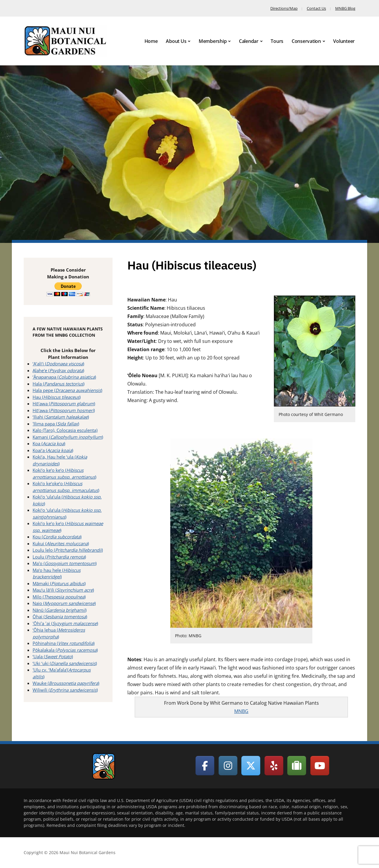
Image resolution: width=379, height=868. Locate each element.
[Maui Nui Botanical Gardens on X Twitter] (251, 766)
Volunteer (344, 41)
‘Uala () (53, 656)
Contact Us (316, 8)
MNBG (241, 711)
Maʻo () (65, 563)
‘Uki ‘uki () (65, 663)
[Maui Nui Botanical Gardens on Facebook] (205, 766)
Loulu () (59, 557)
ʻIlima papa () (56, 424)
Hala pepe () (67, 390)
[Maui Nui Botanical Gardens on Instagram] (228, 766)
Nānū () (60, 610)
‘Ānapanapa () (64, 377)
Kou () (57, 537)
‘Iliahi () (61, 417)
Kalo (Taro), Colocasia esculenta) (65, 430)
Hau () (57, 397)
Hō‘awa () (64, 404)
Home (151, 41)
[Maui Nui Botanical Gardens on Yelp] (274, 766)
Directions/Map (284, 8)
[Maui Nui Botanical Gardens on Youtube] (320, 766)
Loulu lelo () (68, 550)
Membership (213, 41)
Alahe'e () (58, 370)
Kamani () (68, 437)
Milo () (59, 597)
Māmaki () (59, 583)
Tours (277, 41)
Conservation (306, 41)
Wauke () (66, 683)
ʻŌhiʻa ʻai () (65, 623)
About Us (176, 41)
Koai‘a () (53, 450)
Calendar (249, 41)
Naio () (64, 603)
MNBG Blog (345, 8)
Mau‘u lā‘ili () (63, 590)
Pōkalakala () (65, 650)
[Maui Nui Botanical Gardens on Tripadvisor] (297, 766)
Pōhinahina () (64, 643)
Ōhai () (60, 617)
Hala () (58, 384)
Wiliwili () (65, 690)
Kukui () (61, 543)
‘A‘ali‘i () (58, 364)
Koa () (49, 443)
